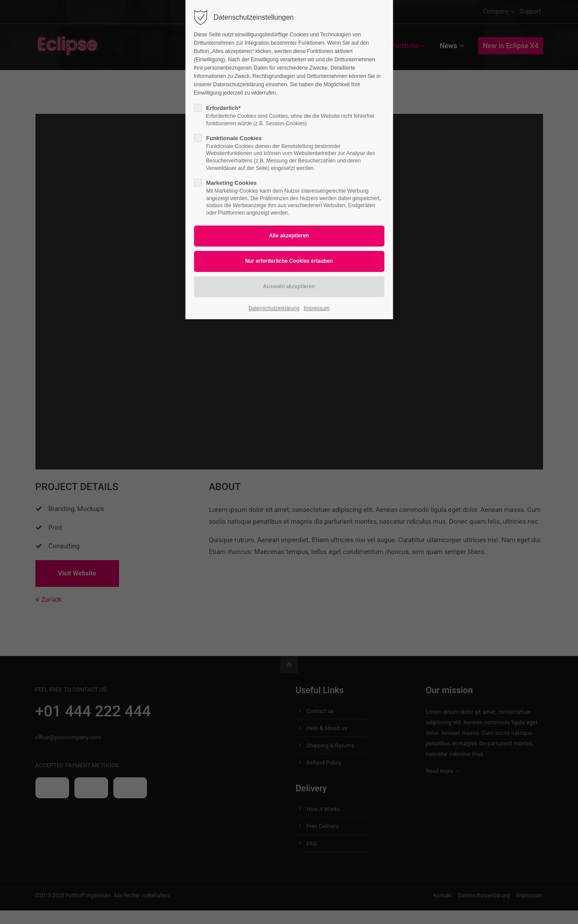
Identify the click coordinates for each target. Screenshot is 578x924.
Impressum (317, 308)
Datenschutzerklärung (274, 308)
